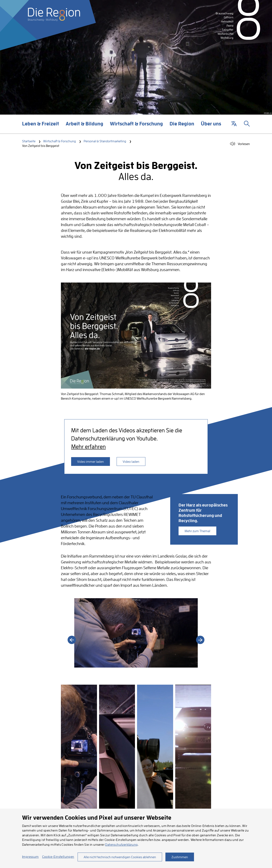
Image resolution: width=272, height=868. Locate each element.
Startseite (29, 141)
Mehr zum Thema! (197, 531)
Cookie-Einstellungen (58, 857)
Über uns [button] (211, 127)
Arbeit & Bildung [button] (84, 127)
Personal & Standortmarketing (105, 141)
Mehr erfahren (88, 446)
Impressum (30, 857)
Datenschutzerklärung (121, 844)
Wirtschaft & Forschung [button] (136, 127)
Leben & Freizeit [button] (41, 127)
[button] (234, 124)
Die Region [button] (182, 127)
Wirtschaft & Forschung (60, 141)
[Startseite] (54, 14)
